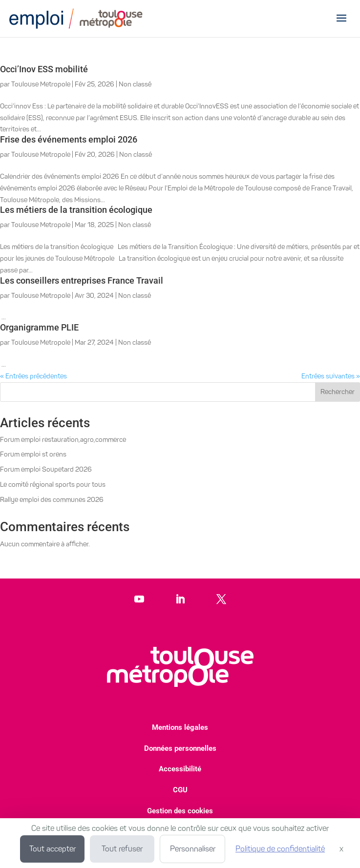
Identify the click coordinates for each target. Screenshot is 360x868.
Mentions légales (180, 727)
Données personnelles (180, 748)
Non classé (135, 84)
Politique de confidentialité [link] (280, 849)
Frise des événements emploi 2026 (69, 139)
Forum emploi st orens (33, 454)
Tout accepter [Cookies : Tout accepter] (53, 849)
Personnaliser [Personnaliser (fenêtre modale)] (193, 849)
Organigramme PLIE (39, 327)
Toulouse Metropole (41, 84)
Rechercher (338, 392)
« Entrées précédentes (33, 376)
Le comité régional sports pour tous (53, 485)
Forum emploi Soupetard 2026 (46, 469)
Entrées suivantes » (331, 376)
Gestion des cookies (180, 811)
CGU (180, 790)
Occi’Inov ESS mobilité (44, 69)
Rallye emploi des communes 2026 (52, 500)
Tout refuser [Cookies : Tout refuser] (122, 849)
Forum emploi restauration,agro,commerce (63, 440)
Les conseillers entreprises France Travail (82, 280)
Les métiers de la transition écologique (76, 210)
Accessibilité (180, 769)
